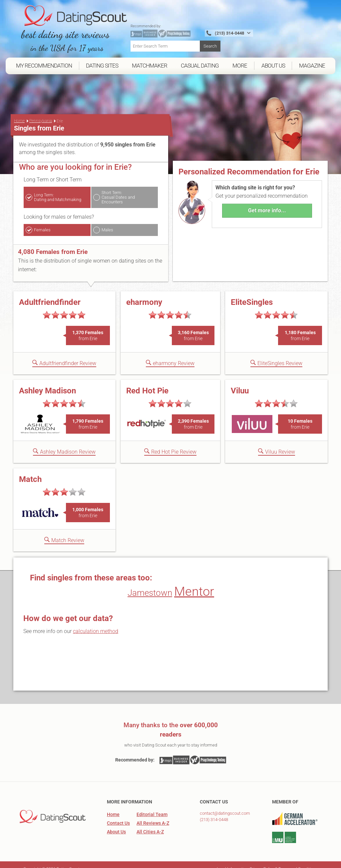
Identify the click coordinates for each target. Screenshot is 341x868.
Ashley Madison (47, 382)
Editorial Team (152, 806)
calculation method (96, 623)
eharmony (144, 294)
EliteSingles (252, 294)
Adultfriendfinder (50, 294)
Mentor (194, 583)
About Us (116, 823)
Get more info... (267, 202)
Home (19, 112)
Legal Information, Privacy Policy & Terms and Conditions (267, 860)
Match (30, 471)
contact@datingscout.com (225, 805)
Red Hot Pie (147, 382)
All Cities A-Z (150, 823)
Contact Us (118, 814)
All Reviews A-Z (153, 814)
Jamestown (150, 584)
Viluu (240, 382)
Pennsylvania (41, 112)
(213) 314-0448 (214, 811)
